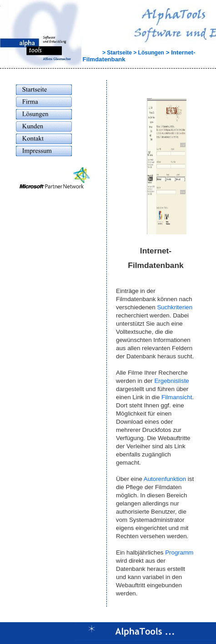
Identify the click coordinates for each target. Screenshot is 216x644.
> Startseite (107, 53)
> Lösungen (148, 53)
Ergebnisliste (171, 381)
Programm (179, 552)
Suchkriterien (175, 307)
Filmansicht (177, 397)
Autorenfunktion (165, 479)
